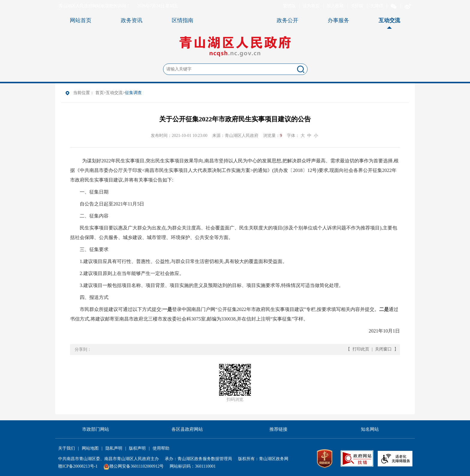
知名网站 (370, 429)
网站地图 (90, 448)
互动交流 (114, 93)
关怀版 (357, 6)
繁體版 (289, 6)
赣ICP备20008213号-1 (78, 466)
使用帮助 (161, 448)
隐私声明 (114, 448)
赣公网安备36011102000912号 (137, 466)
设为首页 (311, 6)
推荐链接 (278, 429)
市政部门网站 (96, 429)
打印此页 (361, 349)
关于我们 (67, 448)
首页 (100, 93)
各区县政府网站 (187, 429)
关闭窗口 (383, 349)
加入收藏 (335, 6)
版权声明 (137, 448)
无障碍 (377, 6)
